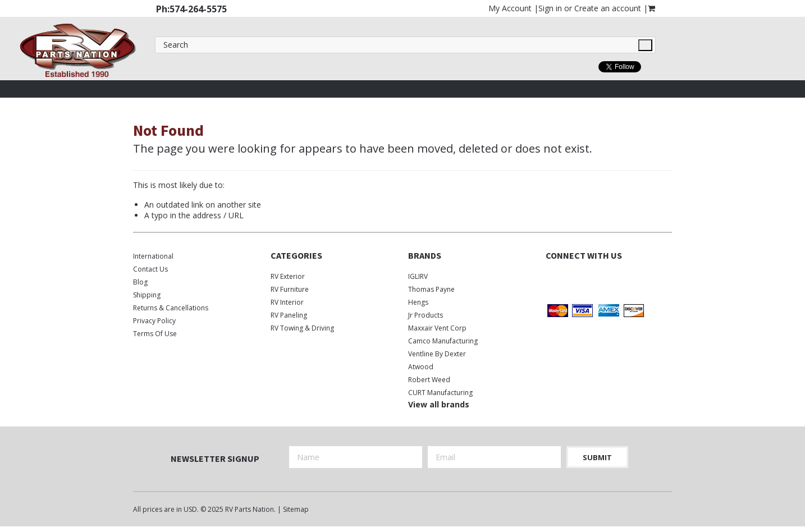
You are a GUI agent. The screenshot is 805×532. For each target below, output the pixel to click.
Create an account (608, 8)
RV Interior (287, 302)
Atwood (421, 367)
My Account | (513, 8)
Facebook (553, 279)
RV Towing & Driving (302, 328)
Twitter (572, 279)
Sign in (550, 8)
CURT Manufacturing (440, 393)
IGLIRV (418, 276)
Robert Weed (429, 380)
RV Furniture (290, 289)
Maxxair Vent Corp (437, 328)
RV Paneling (289, 315)
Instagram (592, 279)
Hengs (418, 302)
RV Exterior (288, 276)
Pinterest (612, 279)
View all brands (439, 404)
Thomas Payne (431, 289)
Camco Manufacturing (443, 341)
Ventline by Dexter (437, 354)
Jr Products (426, 315)
